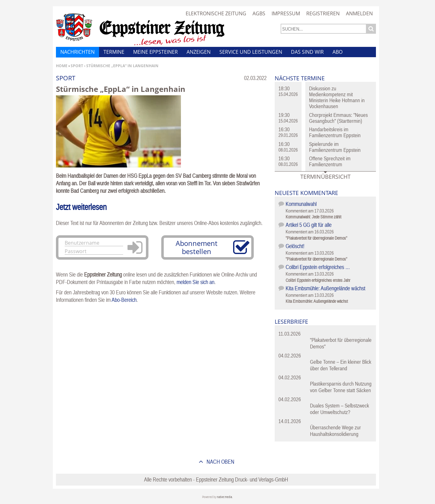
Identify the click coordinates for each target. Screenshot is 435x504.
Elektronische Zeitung (216, 13)
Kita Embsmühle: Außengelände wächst (325, 288)
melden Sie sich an (195, 282)
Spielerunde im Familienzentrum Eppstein (335, 147)
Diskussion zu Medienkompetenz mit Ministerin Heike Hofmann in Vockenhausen (337, 97)
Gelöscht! (295, 246)
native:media (225, 497)
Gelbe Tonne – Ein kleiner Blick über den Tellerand (341, 365)
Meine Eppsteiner (155, 52)
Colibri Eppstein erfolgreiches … (318, 267)
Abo (337, 52)
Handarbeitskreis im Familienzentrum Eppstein (335, 132)
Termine (114, 52)
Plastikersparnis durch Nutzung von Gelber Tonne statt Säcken (341, 387)
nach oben (220, 462)
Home (62, 66)
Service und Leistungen (251, 52)
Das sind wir (307, 52)
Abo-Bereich (124, 300)
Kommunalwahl (301, 204)
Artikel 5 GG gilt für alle (309, 225)
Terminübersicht (325, 177)
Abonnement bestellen (197, 247)
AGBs (259, 13)
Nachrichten (77, 52)
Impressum (286, 13)
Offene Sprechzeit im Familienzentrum (330, 161)
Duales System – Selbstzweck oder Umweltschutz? (340, 409)
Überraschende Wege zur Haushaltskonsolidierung (335, 431)
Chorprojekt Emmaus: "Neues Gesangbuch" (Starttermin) (338, 118)
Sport (77, 66)
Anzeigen (199, 52)
